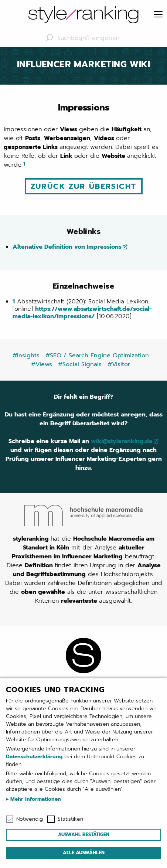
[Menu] (158, 15)
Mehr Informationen (35, 799)
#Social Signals (80, 364)
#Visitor (119, 364)
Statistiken (70, 819)
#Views (42, 364)
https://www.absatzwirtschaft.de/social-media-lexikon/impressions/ (82, 313)
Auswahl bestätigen (84, 835)
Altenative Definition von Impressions (67, 247)
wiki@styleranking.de (122, 441)
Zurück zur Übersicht (84, 186)
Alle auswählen (84, 853)
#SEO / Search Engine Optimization (97, 355)
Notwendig (30, 819)
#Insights (26, 355)
